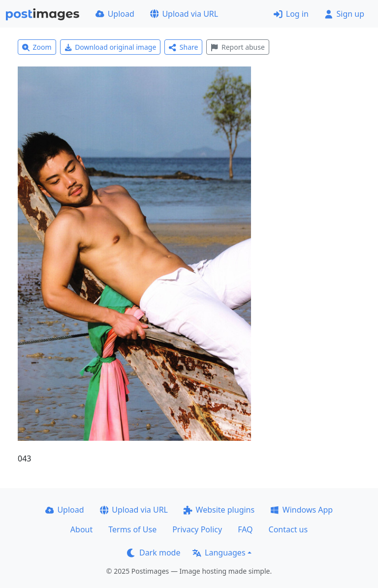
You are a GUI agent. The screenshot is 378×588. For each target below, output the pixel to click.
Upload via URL (184, 14)
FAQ (245, 529)
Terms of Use (132, 529)
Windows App (301, 510)
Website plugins (219, 510)
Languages (219, 553)
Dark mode (154, 553)
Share (183, 47)
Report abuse (237, 47)
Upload (115, 14)
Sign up (344, 14)
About (81, 529)
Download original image (110, 47)
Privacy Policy (197, 529)
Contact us (288, 529)
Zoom (37, 47)
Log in (291, 14)
